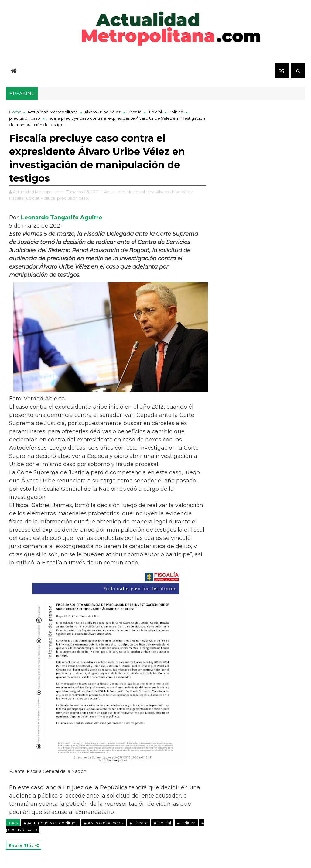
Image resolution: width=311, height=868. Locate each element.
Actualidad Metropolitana (53, 112)
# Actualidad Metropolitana (51, 823)
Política (176, 112)
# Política (186, 823)
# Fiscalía (139, 823)
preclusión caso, (73, 198)
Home (15, 112)
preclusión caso (25, 118)
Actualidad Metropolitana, (130, 192)
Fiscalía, (17, 198)
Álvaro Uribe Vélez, (175, 192)
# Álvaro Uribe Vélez (104, 823)
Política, (48, 198)
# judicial (162, 823)
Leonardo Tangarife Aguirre (62, 218)
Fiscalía (134, 112)
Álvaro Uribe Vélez (103, 112)
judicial (155, 112)
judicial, (32, 198)
